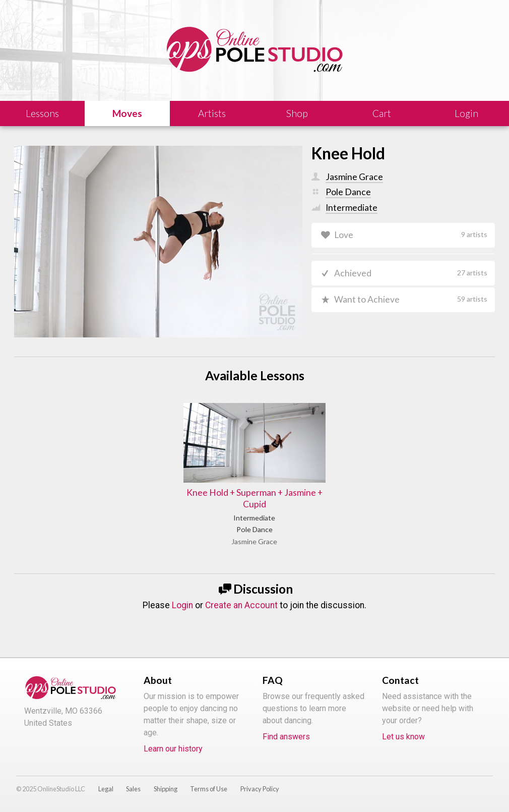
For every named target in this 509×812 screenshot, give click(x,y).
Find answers (286, 737)
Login (182, 605)
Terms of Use (209, 789)
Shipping (166, 789)
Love (411, 235)
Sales (133, 789)
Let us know (403, 737)
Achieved (411, 273)
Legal (106, 789)
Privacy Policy (260, 789)
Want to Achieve (411, 299)
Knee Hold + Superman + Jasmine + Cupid (254, 498)
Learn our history (173, 749)
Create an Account (241, 605)
